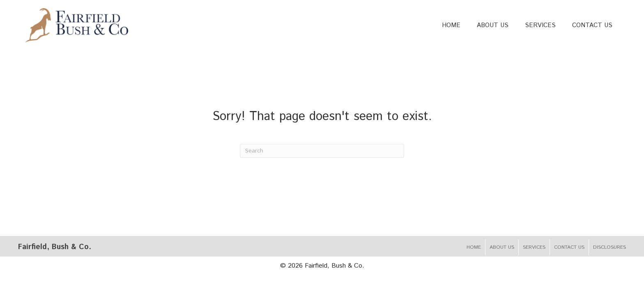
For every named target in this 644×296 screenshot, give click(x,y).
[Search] (322, 151)
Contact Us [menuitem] (569, 247)
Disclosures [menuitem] (609, 247)
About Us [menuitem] (502, 247)
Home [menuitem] (474, 247)
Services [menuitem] (534, 247)
